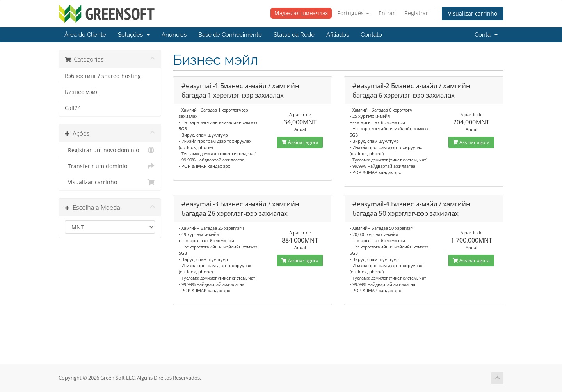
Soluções (134, 35)
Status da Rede (294, 35)
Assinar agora (300, 142)
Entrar (387, 13)
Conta (486, 35)
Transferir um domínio (110, 166)
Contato (371, 35)
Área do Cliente (85, 35)
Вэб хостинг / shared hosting (103, 76)
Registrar (416, 13)
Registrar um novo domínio (110, 150)
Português (353, 13)
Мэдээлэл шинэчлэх (301, 13)
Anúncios (174, 35)
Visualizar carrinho (473, 13)
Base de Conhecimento (230, 35)
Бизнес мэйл (82, 92)
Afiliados (338, 35)
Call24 (73, 108)
